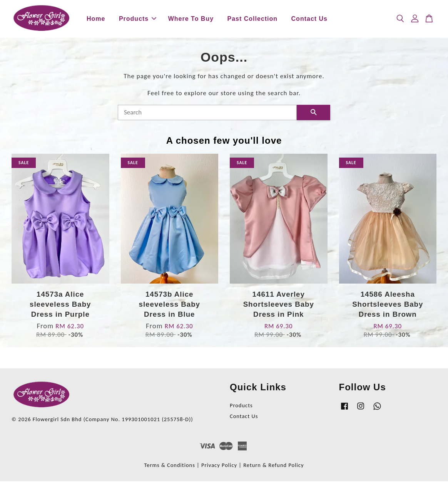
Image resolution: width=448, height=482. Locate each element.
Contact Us (309, 19)
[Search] (207, 113)
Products (138, 19)
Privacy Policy (219, 466)
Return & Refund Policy (273, 466)
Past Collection (253, 19)
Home (96, 19)
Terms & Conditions (170, 466)
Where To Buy (191, 19)
